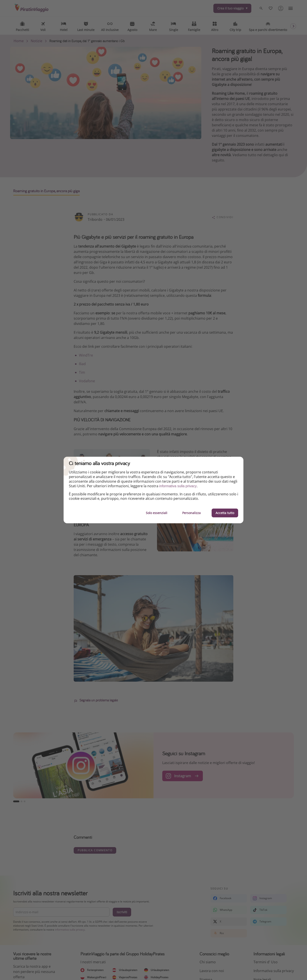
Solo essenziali (157, 513)
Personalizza (191, 513)
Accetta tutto (225, 513)
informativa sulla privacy (178, 486)
